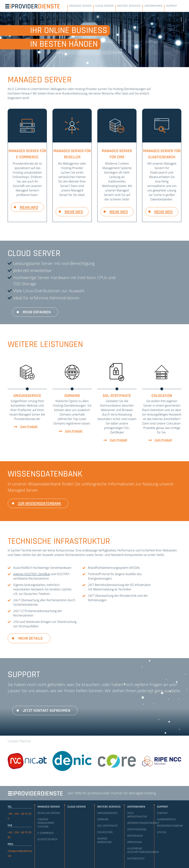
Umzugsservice (108, 813)
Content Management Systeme (46, 823)
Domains (103, 819)
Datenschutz (136, 859)
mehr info (29, 207)
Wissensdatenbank (170, 826)
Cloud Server (104, 6)
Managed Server (80, 6)
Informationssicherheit (143, 823)
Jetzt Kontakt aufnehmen (46, 711)
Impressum (134, 842)
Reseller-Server (49, 813)
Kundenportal (167, 819)
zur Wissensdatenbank (39, 504)
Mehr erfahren (37, 312)
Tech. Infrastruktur (137, 815)
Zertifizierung (137, 830)
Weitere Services (129, 6)
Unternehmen (153, 6)
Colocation (105, 832)
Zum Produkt (29, 427)
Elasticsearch (47, 839)
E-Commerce (46, 833)
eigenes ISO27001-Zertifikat (32, 574)
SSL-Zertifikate (108, 826)
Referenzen (135, 836)
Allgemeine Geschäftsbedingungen (143, 850)
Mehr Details (30, 639)
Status (162, 832)
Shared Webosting (104, 840)
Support (172, 6)
